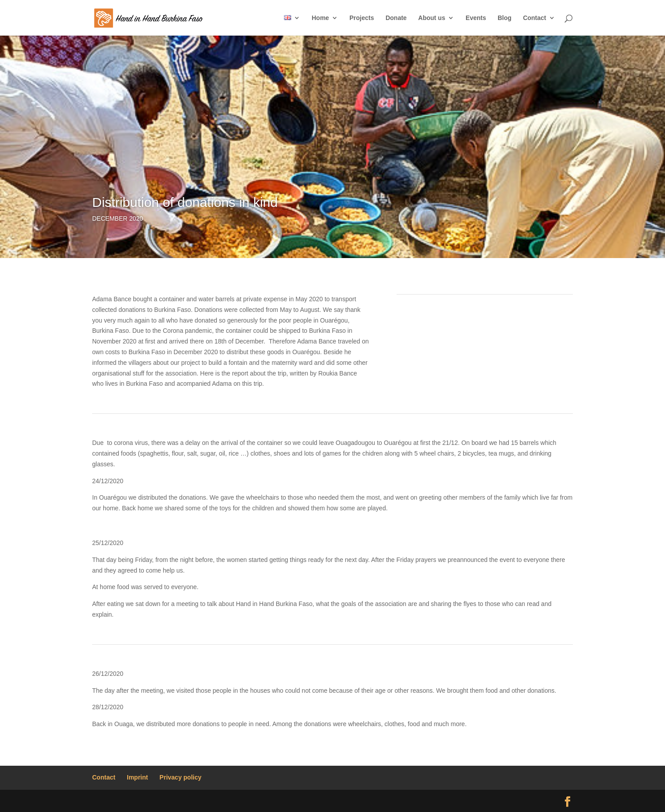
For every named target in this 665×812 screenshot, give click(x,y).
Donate (396, 18)
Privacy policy (180, 777)
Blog (505, 18)
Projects (362, 18)
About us (432, 18)
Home (320, 18)
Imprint (137, 777)
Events (476, 18)
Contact (535, 18)
